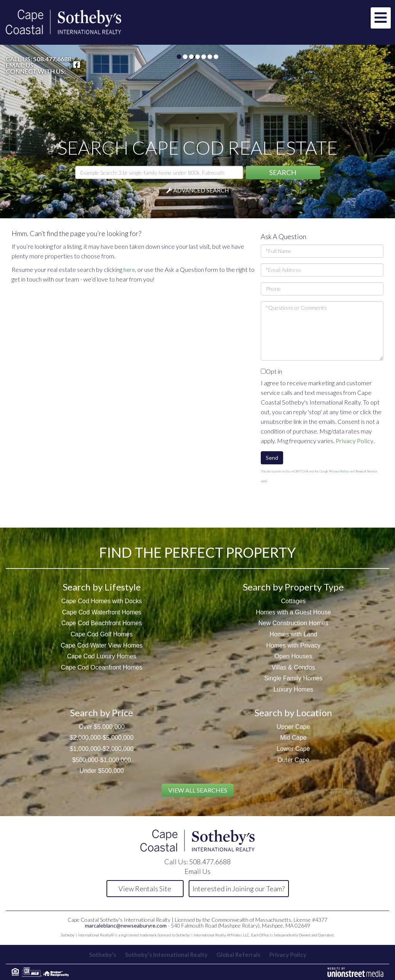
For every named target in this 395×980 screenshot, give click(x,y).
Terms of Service (366, 471)
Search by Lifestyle (102, 587)
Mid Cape (293, 738)
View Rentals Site (145, 889)
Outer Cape (293, 760)
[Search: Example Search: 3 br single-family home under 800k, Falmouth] (159, 172)
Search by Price (102, 713)
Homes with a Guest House (293, 612)
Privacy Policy (354, 441)
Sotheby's (103, 955)
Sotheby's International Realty (166, 955)
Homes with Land (294, 634)
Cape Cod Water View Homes (102, 645)
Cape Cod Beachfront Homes (102, 623)
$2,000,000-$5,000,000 (102, 738)
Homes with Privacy (293, 645)
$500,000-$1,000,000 (101, 760)
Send (272, 458)
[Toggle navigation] (381, 18)
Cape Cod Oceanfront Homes (102, 667)
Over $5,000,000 (102, 727)
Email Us (20, 65)
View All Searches (198, 790)
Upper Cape (293, 727)
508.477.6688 (52, 59)
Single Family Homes (293, 678)
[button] (283, 173)
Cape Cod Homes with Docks (102, 601)
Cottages (293, 601)
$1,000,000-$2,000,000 (102, 749)
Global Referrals (238, 955)
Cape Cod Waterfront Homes (102, 612)
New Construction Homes (293, 623)
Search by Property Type (293, 587)
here (129, 269)
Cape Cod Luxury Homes (102, 656)
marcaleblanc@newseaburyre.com (126, 925)
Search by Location (293, 713)
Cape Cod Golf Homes (102, 634)
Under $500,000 (102, 771)
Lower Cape (293, 749)
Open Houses (294, 656)
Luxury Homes (293, 689)
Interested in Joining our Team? (239, 889)
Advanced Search (201, 190)
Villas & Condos (293, 667)
